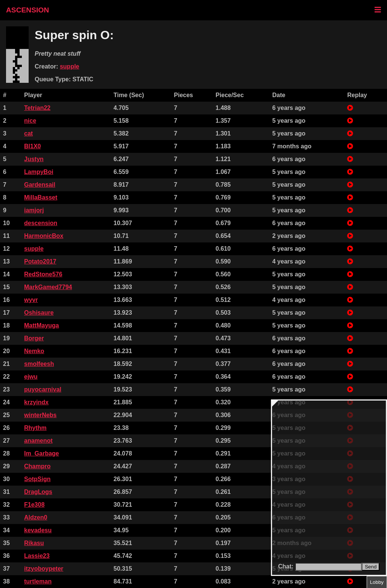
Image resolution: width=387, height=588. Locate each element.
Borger (34, 338)
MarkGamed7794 (48, 287)
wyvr (31, 300)
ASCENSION (28, 10)
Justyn (34, 159)
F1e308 (34, 505)
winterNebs (40, 415)
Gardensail (40, 185)
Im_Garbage (41, 453)
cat (28, 133)
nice (30, 121)
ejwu (31, 377)
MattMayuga (41, 325)
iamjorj (34, 210)
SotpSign (37, 479)
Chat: (287, 566)
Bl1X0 (32, 146)
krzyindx (36, 402)
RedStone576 (43, 274)
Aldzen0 (36, 517)
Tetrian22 (37, 108)
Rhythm (35, 428)
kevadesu (38, 530)
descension (41, 223)
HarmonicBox (44, 236)
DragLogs (38, 492)
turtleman (38, 581)
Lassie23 (37, 556)
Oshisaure (39, 313)
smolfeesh (39, 364)
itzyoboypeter (44, 569)
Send (371, 567)
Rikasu (34, 543)
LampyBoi (39, 172)
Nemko (34, 351)
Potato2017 (40, 261)
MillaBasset (41, 197)
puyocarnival (43, 389)
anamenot (38, 441)
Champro (37, 466)
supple (70, 66)
